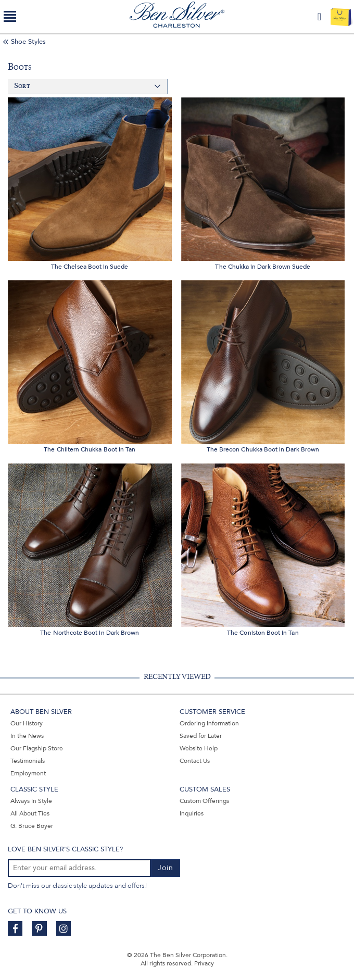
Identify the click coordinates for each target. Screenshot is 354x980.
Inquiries (192, 813)
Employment (28, 773)
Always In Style (31, 801)
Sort (22, 86)
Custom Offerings (204, 801)
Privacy (204, 963)
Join (166, 868)
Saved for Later (201, 736)
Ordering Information (209, 723)
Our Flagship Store (37, 748)
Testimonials (28, 761)
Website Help (199, 748)
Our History (27, 723)
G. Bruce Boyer (32, 826)
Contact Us (195, 761)
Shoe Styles (28, 42)
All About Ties (30, 813)
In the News (27, 736)
